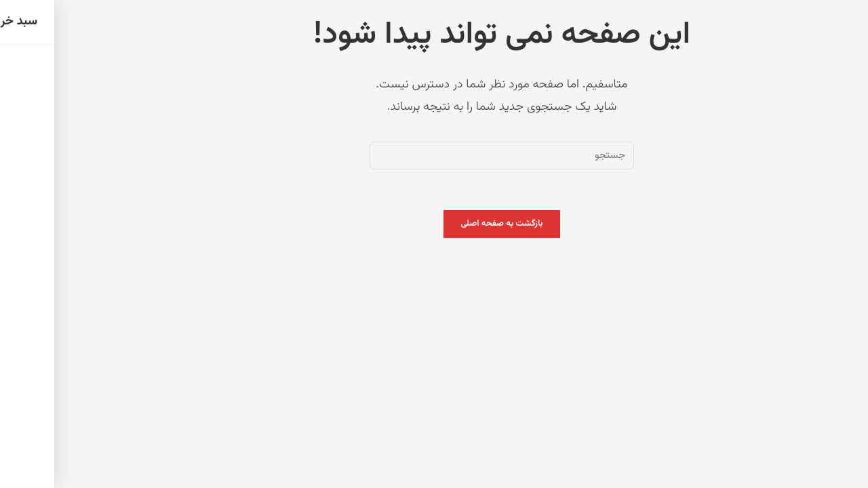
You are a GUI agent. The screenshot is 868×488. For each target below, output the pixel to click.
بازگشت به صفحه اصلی (434, 224)
